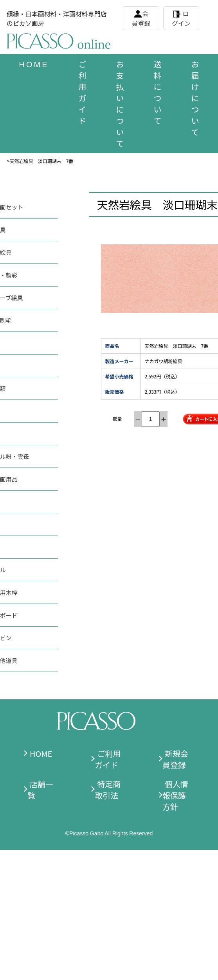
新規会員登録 (175, 759)
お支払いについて (120, 104)
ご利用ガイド (83, 92)
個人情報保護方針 (175, 795)
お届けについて (195, 98)
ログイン (181, 18)
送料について (158, 92)
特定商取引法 (108, 790)
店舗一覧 (40, 790)
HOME (41, 753)
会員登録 (141, 18)
